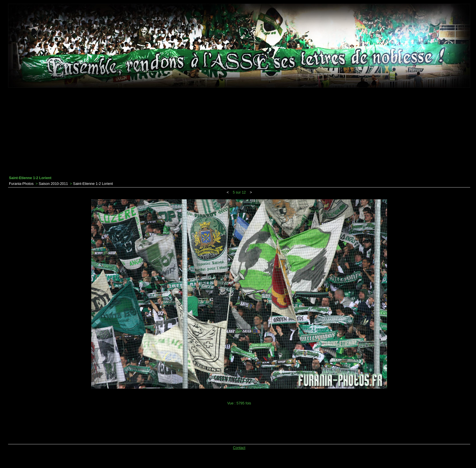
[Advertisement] (239, 132)
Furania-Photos (21, 184)
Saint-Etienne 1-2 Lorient (93, 184)
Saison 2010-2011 (53, 184)
